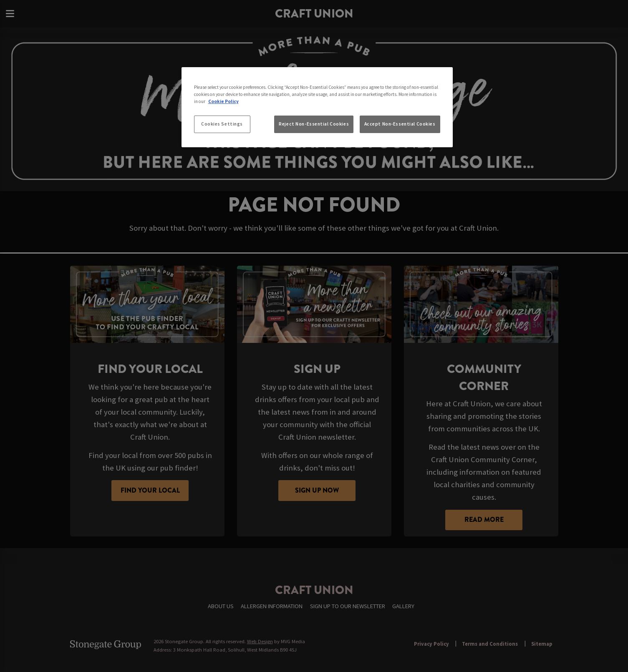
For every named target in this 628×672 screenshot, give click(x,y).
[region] (317, 107)
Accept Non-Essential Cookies (400, 124)
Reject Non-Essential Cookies (314, 124)
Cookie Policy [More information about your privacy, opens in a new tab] (223, 101)
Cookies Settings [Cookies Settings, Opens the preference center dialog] (222, 124)
